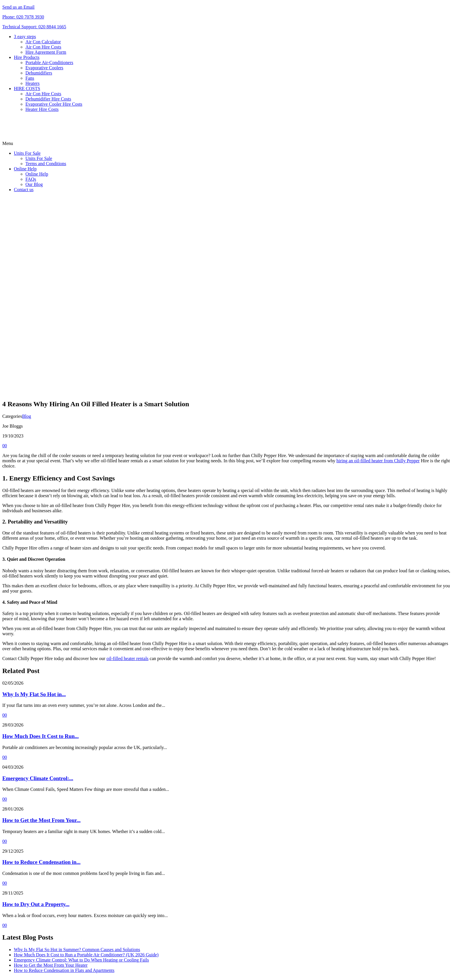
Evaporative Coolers (44, 68)
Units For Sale (27, 153)
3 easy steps (25, 37)
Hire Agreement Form (46, 52)
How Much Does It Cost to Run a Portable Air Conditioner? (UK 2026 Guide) (86, 955)
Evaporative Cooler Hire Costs (54, 104)
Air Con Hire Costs (43, 47)
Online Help (25, 169)
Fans (30, 78)
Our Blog (34, 184)
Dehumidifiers (39, 73)
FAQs (31, 179)
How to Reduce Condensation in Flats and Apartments (64, 970)
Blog (26, 416)
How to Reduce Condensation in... (41, 862)
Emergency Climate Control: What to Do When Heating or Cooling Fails (81, 960)
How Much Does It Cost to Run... (40, 736)
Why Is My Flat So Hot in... (34, 694)
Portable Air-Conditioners (49, 63)
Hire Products (27, 57)
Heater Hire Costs (42, 109)
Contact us (24, 190)
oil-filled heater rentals (127, 658)
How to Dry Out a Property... (36, 904)
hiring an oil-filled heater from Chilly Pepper (378, 461)
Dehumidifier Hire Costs (48, 99)
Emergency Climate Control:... (38, 778)
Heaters (33, 83)
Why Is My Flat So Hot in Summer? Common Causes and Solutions (77, 950)
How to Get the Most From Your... (41, 820)
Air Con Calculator (43, 42)
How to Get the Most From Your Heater (51, 965)
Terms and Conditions (46, 164)
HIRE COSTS (27, 89)
